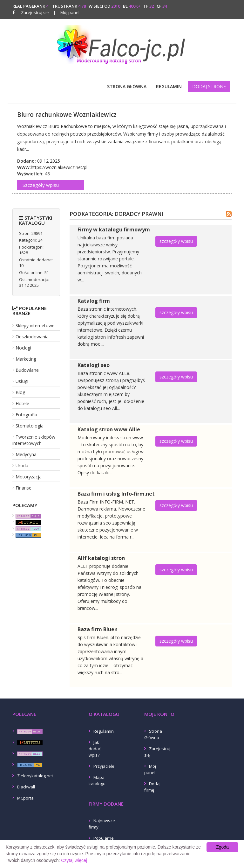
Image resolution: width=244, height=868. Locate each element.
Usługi (22, 381)
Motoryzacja (29, 477)
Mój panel (66, 12)
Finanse (24, 488)
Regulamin (169, 86)
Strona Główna (127, 86)
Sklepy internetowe (35, 325)
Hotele (22, 403)
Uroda (22, 466)
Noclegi (23, 348)
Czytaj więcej (74, 860)
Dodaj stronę (209, 86)
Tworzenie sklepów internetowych (34, 440)
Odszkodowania (32, 337)
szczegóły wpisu (176, 241)
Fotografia (26, 415)
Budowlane (27, 370)
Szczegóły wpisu (41, 185)
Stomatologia (30, 426)
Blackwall (26, 787)
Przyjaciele (104, 766)
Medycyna (26, 454)
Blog (20, 392)
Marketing (26, 359)
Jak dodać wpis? (95, 749)
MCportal (26, 798)
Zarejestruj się (35, 12)
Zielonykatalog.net (35, 776)
